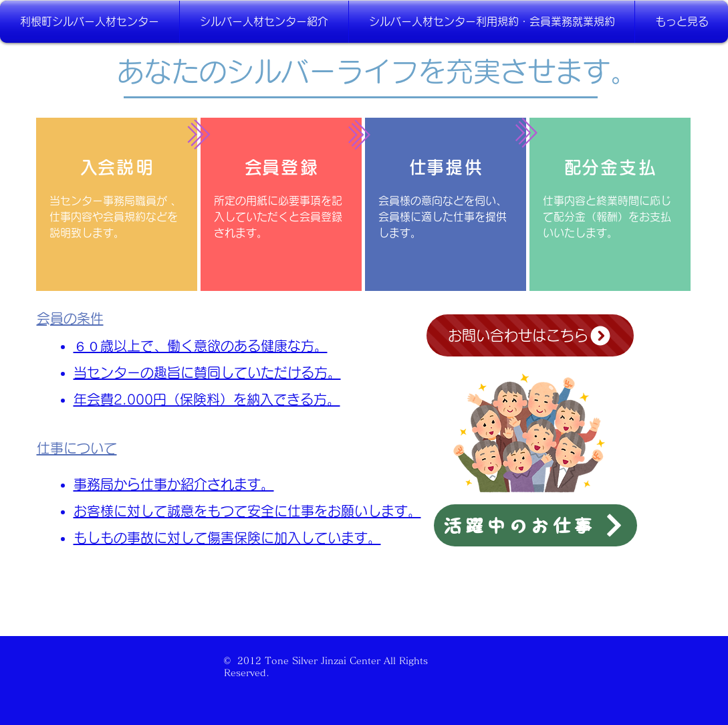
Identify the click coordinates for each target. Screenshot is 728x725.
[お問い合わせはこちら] (530, 335)
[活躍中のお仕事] (535, 525)
